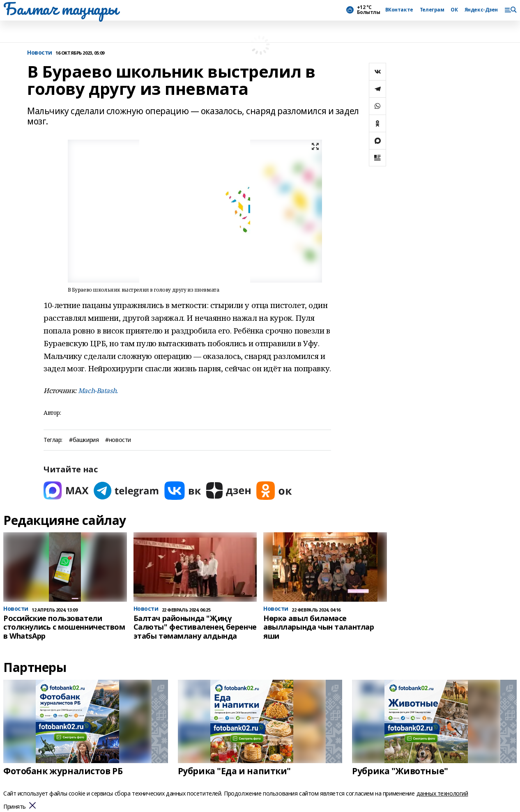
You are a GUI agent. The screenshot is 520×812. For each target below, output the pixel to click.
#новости (118, 440)
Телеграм (432, 10)
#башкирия (84, 440)
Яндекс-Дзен (481, 10)
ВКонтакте (399, 10)
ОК (454, 10)
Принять (15, 807)
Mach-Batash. (98, 391)
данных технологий (442, 793)
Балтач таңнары (60, 9)
